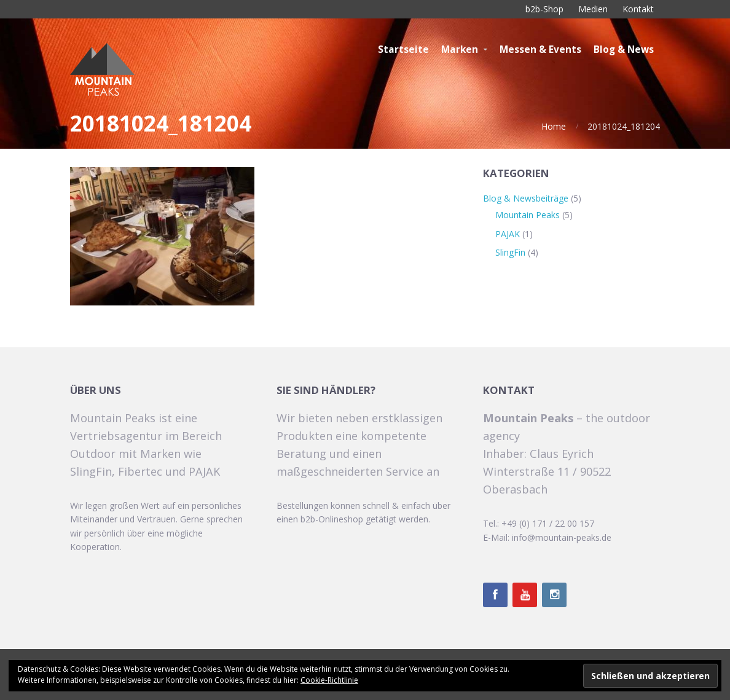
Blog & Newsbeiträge (526, 198)
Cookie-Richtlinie (329, 680)
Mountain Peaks (528, 215)
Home (554, 126)
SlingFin (510, 252)
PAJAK (508, 234)
